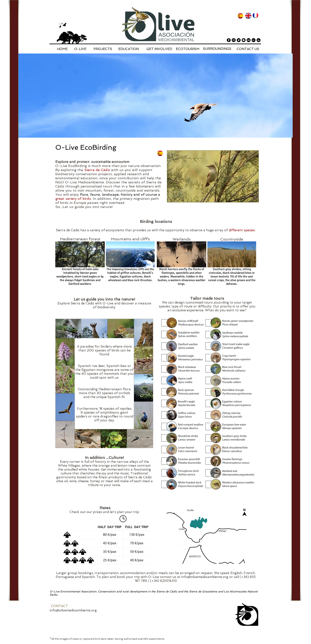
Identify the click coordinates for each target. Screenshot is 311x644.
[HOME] (62, 49)
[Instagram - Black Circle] (234, 40)
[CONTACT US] (248, 49)
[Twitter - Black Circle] (239, 40)
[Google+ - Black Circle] (254, 40)
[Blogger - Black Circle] (244, 40)
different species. (242, 230)
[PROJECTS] (103, 49)
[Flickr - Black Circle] (249, 40)
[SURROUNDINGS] (217, 49)
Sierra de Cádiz (97, 170)
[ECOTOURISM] (188, 49)
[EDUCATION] (129, 49)
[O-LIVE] (80, 49)
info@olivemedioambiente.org (205, 577)
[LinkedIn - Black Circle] (259, 40)
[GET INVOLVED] (159, 49)
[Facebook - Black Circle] (229, 40)
